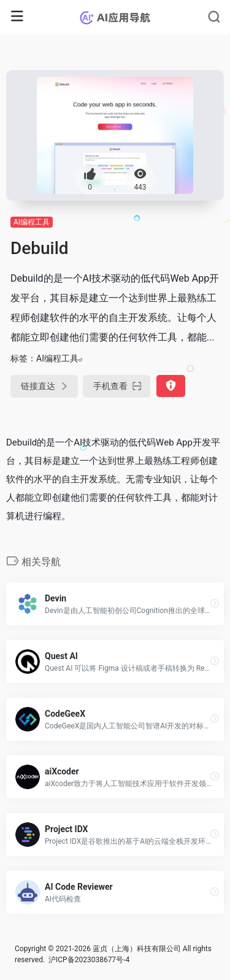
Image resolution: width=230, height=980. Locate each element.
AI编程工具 (32, 222)
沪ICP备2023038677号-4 (89, 960)
